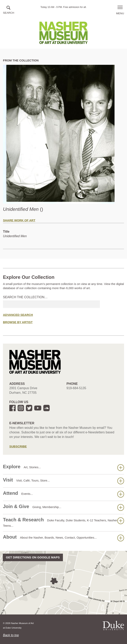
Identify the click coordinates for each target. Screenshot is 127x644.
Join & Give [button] (63, 507)
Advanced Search (18, 315)
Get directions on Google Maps (33, 557)
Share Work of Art (19, 220)
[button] (9, 10)
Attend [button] (63, 494)
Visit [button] (63, 481)
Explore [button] (63, 467)
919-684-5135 (76, 388)
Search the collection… (25, 297)
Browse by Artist (18, 322)
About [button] (63, 538)
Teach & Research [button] (63, 522)
